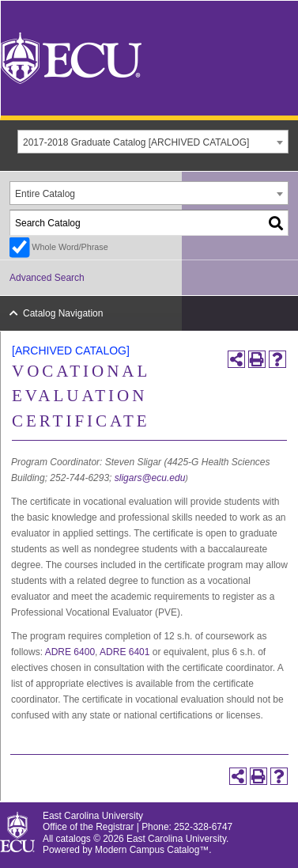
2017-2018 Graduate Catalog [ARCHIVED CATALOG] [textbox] (136, 142)
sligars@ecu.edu (150, 478)
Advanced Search (47, 278)
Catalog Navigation (63, 313)
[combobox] (153, 142)
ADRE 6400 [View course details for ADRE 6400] (70, 652)
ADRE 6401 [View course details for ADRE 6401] (124, 652)
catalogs (74, 839)
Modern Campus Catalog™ (152, 850)
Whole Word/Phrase (70, 247)
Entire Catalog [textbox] (45, 194)
